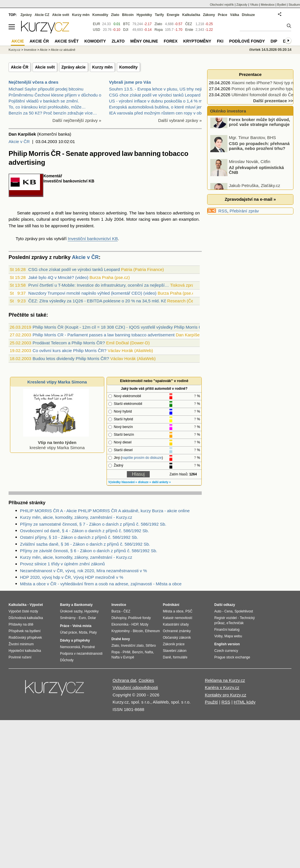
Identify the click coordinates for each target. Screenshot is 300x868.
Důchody (67, 660)
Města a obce (173, 611)
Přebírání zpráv (244, 211)
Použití (211, 702)
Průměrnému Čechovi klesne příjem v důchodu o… (57, 95)
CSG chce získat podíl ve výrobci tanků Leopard (155, 95)
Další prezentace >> (273, 101)
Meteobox (268, 5)
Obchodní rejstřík (222, 5)
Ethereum (152, 631)
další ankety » (161, 482)
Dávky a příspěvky (75, 640)
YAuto (254, 5)
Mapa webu (233, 636)
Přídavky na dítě (21, 624)
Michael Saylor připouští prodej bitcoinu (46, 89)
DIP (274, 41)
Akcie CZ (42, 15)
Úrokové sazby (71, 611)
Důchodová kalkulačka (26, 618)
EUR (96, 24)
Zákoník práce (174, 644)
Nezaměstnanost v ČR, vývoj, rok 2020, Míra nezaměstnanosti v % (83, 571)
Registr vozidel (226, 618)
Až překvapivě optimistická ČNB (256, 177)
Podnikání (171, 605)
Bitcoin (128, 15)
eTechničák (235, 623)
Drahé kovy (121, 639)
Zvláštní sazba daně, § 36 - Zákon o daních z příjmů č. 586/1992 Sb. (85, 544)
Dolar (92, 618)
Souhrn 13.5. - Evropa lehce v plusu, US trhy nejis (157, 89)
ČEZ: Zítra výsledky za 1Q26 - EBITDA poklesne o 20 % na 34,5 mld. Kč (97, 301)
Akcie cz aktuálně (63, 50)
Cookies (146, 680)
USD (96, 30)
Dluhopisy (119, 618)
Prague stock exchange (232, 657)
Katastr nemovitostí (178, 618)
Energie (173, 15)
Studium (294, 5)
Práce (223, 15)
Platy (93, 632)
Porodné (88, 647)
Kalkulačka (191, 15)
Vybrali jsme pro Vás (130, 82)
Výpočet (36, 605)
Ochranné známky (177, 631)
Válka (234, 15)
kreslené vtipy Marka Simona (56, 442)
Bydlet (282, 5)
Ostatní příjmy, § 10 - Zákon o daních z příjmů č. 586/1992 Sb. (79, 537)
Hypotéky (144, 15)
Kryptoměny (197, 41)
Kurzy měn (103, 67)
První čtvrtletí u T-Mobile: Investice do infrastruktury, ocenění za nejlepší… (99, 285)
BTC (127, 24)
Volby (218, 636)
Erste (189, 30)
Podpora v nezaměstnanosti (81, 654)
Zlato (158, 24)
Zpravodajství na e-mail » (250, 199)
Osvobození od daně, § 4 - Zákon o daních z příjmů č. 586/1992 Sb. (84, 531)
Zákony (209, 15)
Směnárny (68, 618)
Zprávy (26, 15)
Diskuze (248, 15)
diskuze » (144, 482)
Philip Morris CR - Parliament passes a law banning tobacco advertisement (104, 335)
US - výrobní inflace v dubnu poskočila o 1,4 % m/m (158, 101)
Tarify (159, 15)
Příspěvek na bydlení (25, 631)
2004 (119, 219)
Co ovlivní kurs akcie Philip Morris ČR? (69, 350)
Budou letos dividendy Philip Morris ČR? (71, 358)
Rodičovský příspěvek (25, 638)
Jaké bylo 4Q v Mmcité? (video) (58, 277)
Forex (171, 41)
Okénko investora (227, 111)
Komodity (128, 67)
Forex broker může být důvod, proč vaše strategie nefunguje (259, 129)
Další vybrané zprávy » (180, 120)
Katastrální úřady (176, 624)
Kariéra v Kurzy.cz (222, 687)
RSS (223, 211)
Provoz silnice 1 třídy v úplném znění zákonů (62, 564)
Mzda (83, 632)
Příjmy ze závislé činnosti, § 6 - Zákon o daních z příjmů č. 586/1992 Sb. (89, 551)
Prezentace (250, 74)
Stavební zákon (175, 651)
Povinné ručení (20, 657)
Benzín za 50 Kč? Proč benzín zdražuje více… (53, 113)
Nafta (149, 652)
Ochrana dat (124, 680)
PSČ (189, 611)
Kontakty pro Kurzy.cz (226, 695)
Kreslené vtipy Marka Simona (57, 382)
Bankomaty (83, 605)
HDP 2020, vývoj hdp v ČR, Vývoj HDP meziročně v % (72, 577)
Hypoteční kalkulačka (25, 651)
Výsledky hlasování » (123, 482)
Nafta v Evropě (123, 657)
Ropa (159, 30)
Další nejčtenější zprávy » (77, 120)
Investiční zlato (132, 646)
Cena (228, 611)
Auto (218, 611)
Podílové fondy (247, 41)
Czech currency (226, 651)
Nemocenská (70, 647)
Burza (116, 611)
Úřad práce (68, 632)
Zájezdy (242, 5)
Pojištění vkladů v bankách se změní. (44, 101)
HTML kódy (245, 702)
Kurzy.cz (14, 50)
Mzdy (144, 624)
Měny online (144, 41)
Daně (167, 657)
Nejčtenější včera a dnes (33, 82)
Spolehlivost (244, 611)
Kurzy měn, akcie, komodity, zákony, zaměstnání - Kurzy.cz (76, 517)
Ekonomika (120, 624)
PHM (126, 652)
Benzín (138, 652)
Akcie (44, 50)
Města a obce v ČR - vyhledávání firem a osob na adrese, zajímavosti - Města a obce (101, 584)
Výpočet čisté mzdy (23, 611)
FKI (220, 41)
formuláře (180, 657)
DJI (126, 30)
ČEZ (189, 24)
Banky (65, 605)
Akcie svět (45, 67)
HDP (135, 624)
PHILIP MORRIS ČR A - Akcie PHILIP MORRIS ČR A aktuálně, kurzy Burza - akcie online (105, 511)
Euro (82, 618)
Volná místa (82, 626)
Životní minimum (21, 644)
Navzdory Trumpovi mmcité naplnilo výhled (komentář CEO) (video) (92, 293)
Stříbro (151, 646)
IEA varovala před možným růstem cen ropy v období (160, 113)
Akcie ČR (20, 67)
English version (227, 644)
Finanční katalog (227, 630)
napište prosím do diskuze (142, 458)
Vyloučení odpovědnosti (135, 687)
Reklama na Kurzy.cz (225, 680)
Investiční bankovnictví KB (93, 239)
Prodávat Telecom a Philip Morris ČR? (69, 343)
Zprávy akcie (74, 67)
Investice (30, 50)
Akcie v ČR (19, 141)
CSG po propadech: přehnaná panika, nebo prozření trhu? (259, 153)
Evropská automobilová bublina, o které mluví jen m (158, 107)
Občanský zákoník (177, 638)
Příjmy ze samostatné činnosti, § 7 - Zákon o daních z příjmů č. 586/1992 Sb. (93, 524)
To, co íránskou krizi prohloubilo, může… (47, 107)
